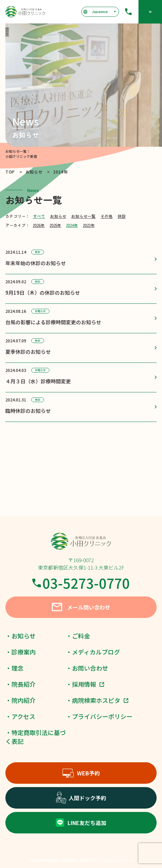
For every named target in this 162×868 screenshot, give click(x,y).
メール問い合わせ (81, 607)
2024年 (72, 225)
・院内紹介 (21, 700)
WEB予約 (81, 773)
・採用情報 (85, 684)
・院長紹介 (21, 684)
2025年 (55, 225)
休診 (122, 216)
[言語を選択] (100, 12)
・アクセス (20, 716)
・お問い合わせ (87, 668)
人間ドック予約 (81, 798)
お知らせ (58, 216)
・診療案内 (21, 652)
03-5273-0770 (81, 583)
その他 (107, 216)
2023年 (89, 225)
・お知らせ (21, 636)
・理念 (14, 668)
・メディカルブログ (93, 652)
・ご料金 (78, 636)
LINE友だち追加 (81, 823)
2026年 (39, 225)
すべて (39, 216)
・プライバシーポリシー (99, 716)
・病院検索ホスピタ (97, 700)
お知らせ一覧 (83, 216)
